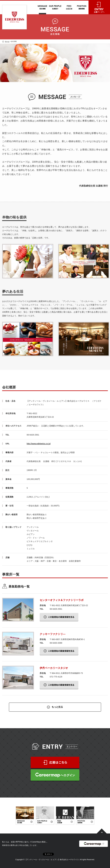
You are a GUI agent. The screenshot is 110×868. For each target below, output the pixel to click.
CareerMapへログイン (55, 775)
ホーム (7, 41)
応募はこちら (55, 762)
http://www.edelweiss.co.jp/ (39, 444)
